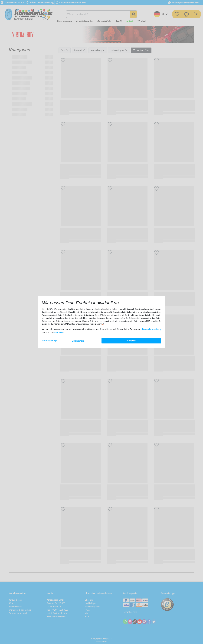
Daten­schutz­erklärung (152, 329)
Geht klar (131, 341)
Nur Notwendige (50, 341)
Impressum (59, 332)
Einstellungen (78, 341)
